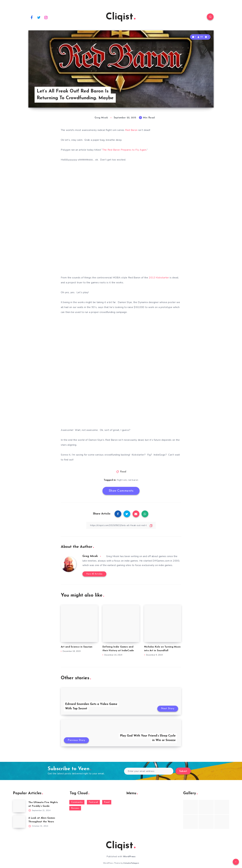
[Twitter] (39, 17)
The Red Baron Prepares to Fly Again (124, 150)
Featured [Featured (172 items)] (93, 802)
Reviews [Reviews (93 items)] (75, 808)
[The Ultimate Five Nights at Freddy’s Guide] (19, 806)
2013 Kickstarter (159, 278)
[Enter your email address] (149, 771)
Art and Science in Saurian (77, 647)
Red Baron (131, 130)
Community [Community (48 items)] (77, 802)
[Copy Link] (121, 525)
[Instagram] (46, 17)
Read (123, 472)
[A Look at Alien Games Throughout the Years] (19, 822)
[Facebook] (32, 17)
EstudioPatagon (131, 863)
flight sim (122, 480)
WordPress (129, 857)
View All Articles (94, 574)
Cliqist (121, 17)
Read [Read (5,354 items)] (107, 802)
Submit (183, 771)
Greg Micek (90, 556)
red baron (133, 480)
